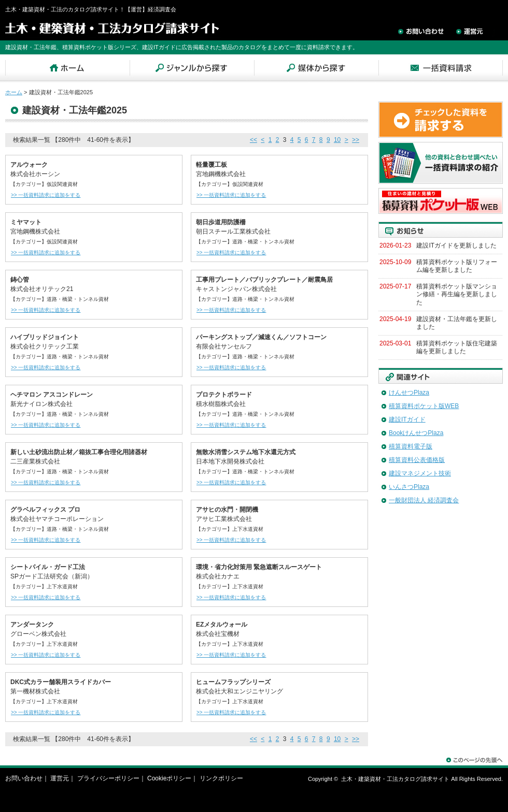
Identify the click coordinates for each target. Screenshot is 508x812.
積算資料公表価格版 (417, 460)
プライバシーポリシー (108, 778)
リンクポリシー (221, 778)
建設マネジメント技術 (420, 473)
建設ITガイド (407, 419)
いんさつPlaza (409, 487)
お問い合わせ (24, 778)
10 (337, 140)
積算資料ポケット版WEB (424, 406)
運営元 (60, 778)
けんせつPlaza (409, 393)
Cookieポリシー (169, 778)
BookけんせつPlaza (416, 433)
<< (253, 140)
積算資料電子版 (411, 446)
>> (356, 140)
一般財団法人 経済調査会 (424, 500)
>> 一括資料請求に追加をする (45, 195)
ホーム (14, 92)
